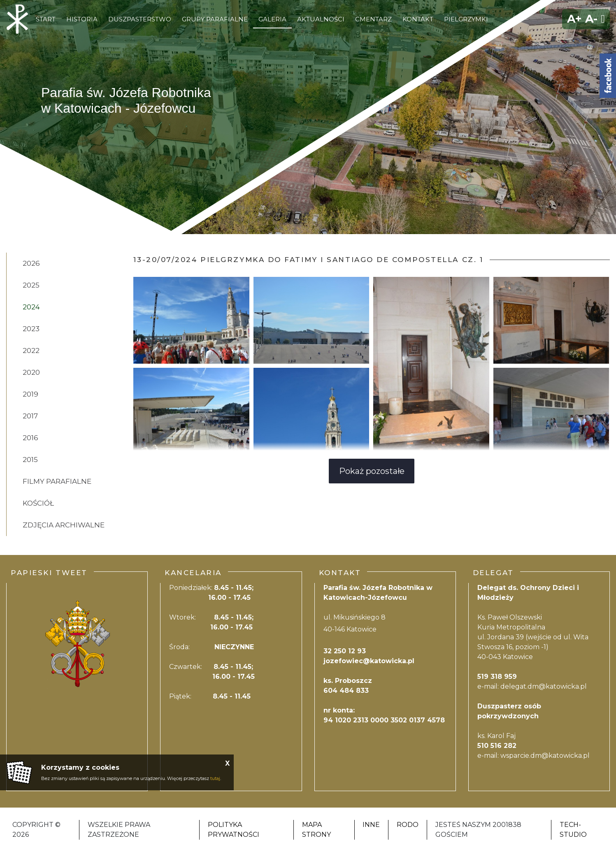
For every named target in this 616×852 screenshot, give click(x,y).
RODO (408, 825)
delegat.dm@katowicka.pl (544, 686)
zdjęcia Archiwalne (64, 525)
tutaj (215, 778)
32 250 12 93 (345, 651)
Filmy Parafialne (57, 481)
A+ (574, 19)
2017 (30, 416)
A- (591, 19)
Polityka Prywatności (234, 830)
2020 (31, 372)
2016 (30, 438)
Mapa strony (316, 830)
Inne (371, 825)
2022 (31, 351)
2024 (31, 307)
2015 (30, 460)
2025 (31, 285)
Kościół (38, 503)
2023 (31, 329)
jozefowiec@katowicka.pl (369, 661)
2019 (30, 394)
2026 (31, 263)
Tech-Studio (573, 830)
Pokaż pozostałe (372, 471)
